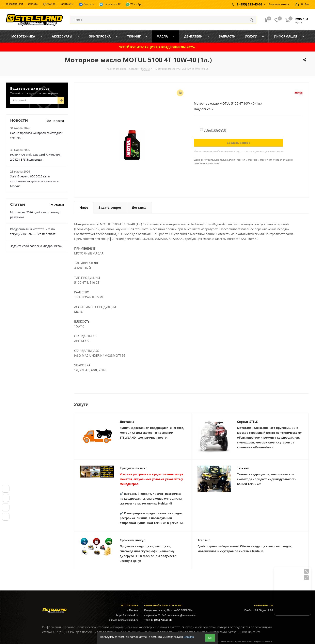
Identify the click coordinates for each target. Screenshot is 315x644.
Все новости (55, 121)
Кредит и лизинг (133, 468)
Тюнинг (243, 468)
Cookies (189, 637)
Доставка (127, 422)
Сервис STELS (247, 422)
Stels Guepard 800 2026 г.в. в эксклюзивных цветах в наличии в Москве (34, 181)
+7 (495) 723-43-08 (161, 620)
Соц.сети (86, 4)
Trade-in (204, 540)
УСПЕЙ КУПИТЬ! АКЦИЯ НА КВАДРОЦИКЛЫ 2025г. (158, 47)
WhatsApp (134, 4)
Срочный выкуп (133, 540)
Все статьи (56, 205)
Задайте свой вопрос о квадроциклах (36, 246)
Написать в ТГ (110, 4)
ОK (210, 638)
